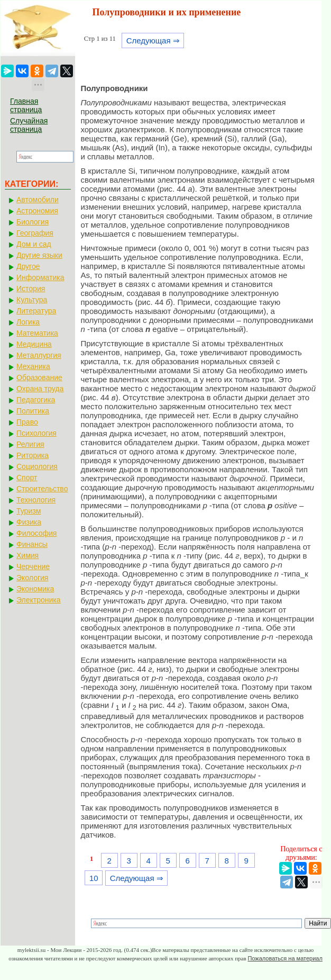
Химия (27, 555)
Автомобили (38, 200)
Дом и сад (34, 244)
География (35, 233)
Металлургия (39, 355)
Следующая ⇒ (153, 41)
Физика (29, 522)
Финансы (32, 544)
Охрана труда (40, 389)
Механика (33, 366)
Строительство (42, 489)
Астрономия (37, 211)
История (31, 289)
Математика (37, 333)
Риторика (33, 455)
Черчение (33, 567)
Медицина (34, 344)
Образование (39, 377)
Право (27, 422)
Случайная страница (29, 125)
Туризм (29, 511)
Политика (33, 411)
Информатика (40, 277)
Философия (36, 533)
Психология (36, 433)
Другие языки (39, 255)
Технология (36, 500)
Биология (33, 222)
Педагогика (36, 400)
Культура (32, 300)
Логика (28, 322)
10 (94, 878)
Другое (28, 266)
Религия (30, 444)
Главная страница (26, 105)
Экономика (35, 589)
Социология (37, 466)
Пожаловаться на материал (285, 958)
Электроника (39, 600)
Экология (32, 578)
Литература (36, 311)
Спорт (27, 478)
